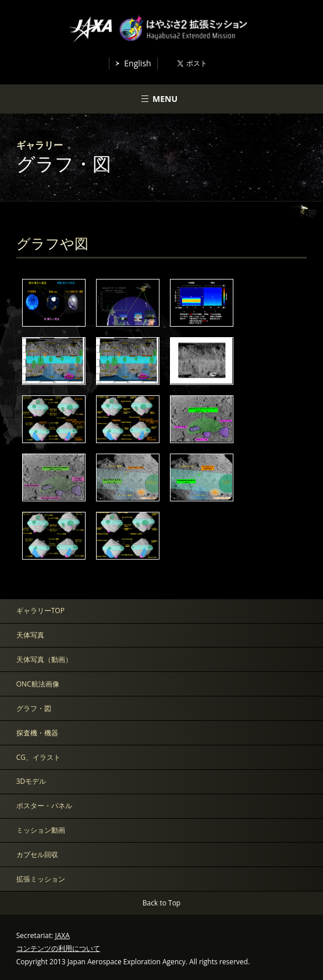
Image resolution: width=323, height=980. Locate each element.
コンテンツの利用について (58, 948)
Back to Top (161, 903)
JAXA (63, 935)
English (137, 63)
